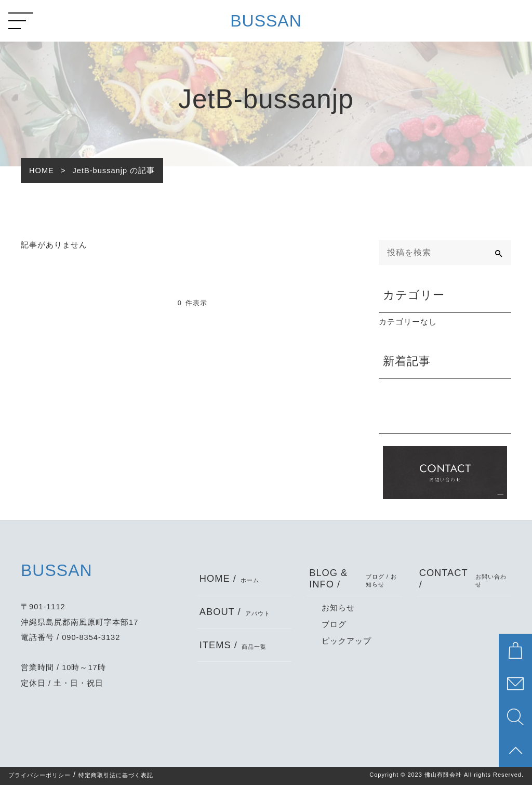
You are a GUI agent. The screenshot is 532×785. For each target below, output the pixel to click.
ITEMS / (233, 645)
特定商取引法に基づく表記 (116, 775)
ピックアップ (347, 641)
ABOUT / (235, 612)
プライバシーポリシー (39, 775)
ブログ (334, 624)
